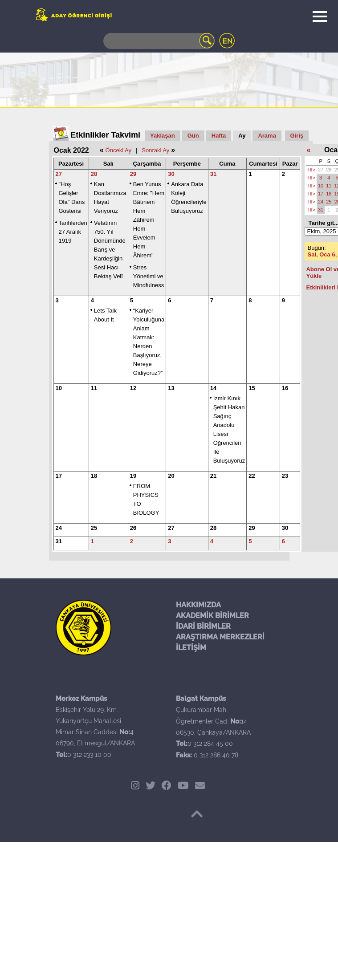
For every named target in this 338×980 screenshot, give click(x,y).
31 (213, 174)
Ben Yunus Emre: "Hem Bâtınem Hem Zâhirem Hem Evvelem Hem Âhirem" (149, 220)
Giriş (297, 136)
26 (133, 528)
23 (285, 476)
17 (59, 476)
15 (252, 388)
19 (133, 476)
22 (252, 476)
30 (171, 174)
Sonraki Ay (155, 150)
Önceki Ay (118, 150)
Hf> (311, 170)
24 (59, 528)
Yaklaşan (163, 136)
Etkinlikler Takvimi (105, 135)
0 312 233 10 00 (89, 755)
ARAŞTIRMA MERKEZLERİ (220, 637)
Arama (267, 136)
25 (94, 528)
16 (285, 388)
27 (59, 174)
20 (171, 476)
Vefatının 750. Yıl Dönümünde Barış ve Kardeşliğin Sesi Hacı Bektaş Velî (110, 250)
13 (171, 388)
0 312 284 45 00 (210, 744)
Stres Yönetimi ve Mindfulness (149, 276)
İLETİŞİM (191, 648)
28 (94, 174)
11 (94, 388)
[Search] (159, 41)
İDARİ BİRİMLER (203, 626)
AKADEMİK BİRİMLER (212, 616)
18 (94, 476)
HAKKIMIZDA (198, 605)
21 (213, 476)
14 (213, 388)
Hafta (219, 136)
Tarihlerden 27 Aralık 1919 (73, 232)
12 (133, 388)
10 (59, 388)
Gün (193, 136)
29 (133, 174)
